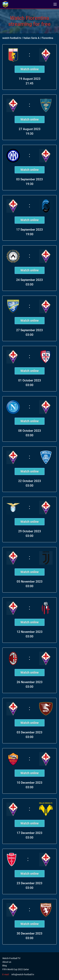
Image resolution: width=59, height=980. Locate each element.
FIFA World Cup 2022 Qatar (16, 969)
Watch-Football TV (11, 958)
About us (7, 962)
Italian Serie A (31, 38)
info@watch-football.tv (23, 974)
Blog (5, 966)
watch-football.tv (12, 38)
